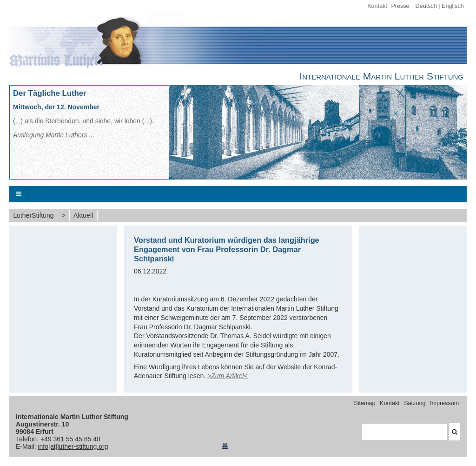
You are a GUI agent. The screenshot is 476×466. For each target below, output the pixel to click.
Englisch (453, 6)
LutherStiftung (33, 215)
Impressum (444, 403)
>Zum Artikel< (228, 376)
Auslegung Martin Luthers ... (54, 135)
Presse (400, 6)
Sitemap (364, 403)
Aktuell (83, 215)
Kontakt (377, 6)
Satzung (415, 403)
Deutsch (426, 6)
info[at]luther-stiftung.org (73, 446)
